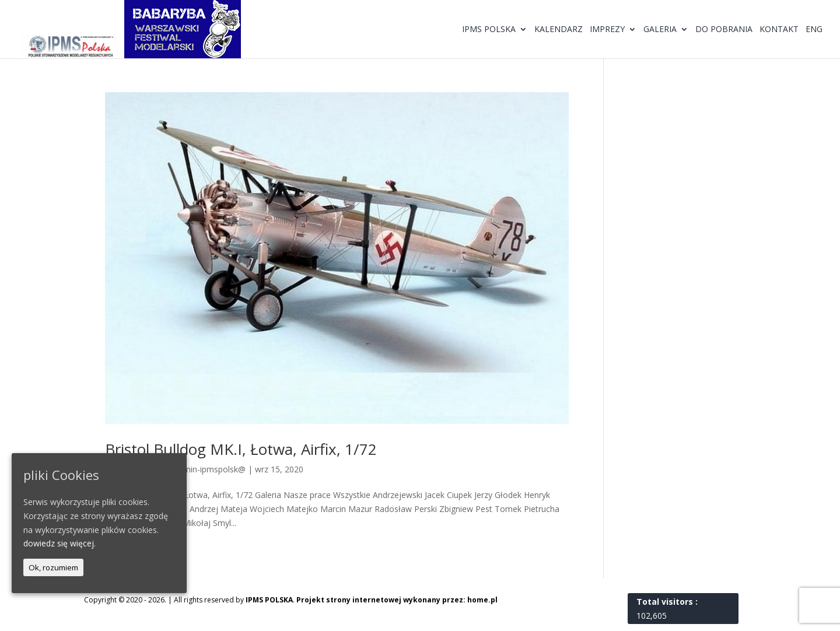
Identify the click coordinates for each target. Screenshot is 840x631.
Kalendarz (559, 30)
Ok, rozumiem (53, 567)
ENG (814, 30)
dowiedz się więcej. (60, 543)
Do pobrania (724, 30)
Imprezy (607, 30)
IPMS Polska (489, 30)
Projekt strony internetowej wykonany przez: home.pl (397, 600)
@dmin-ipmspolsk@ (208, 469)
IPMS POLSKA (269, 600)
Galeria (660, 30)
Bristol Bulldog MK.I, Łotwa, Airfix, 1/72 (241, 449)
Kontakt (779, 30)
